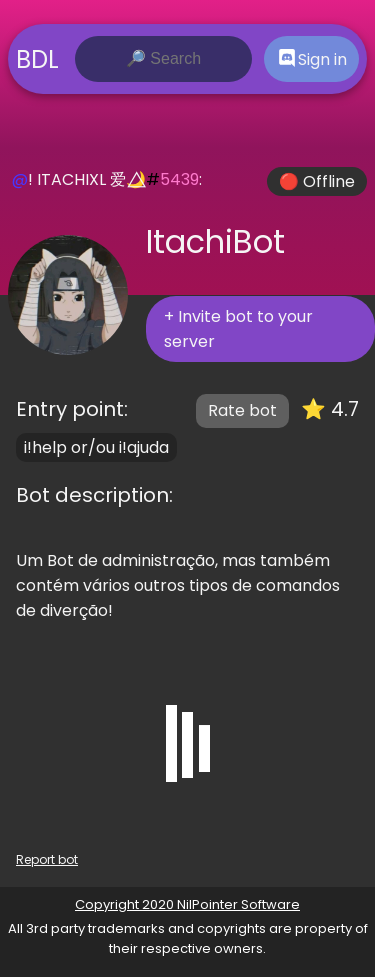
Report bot (47, 859)
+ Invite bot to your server (238, 329)
